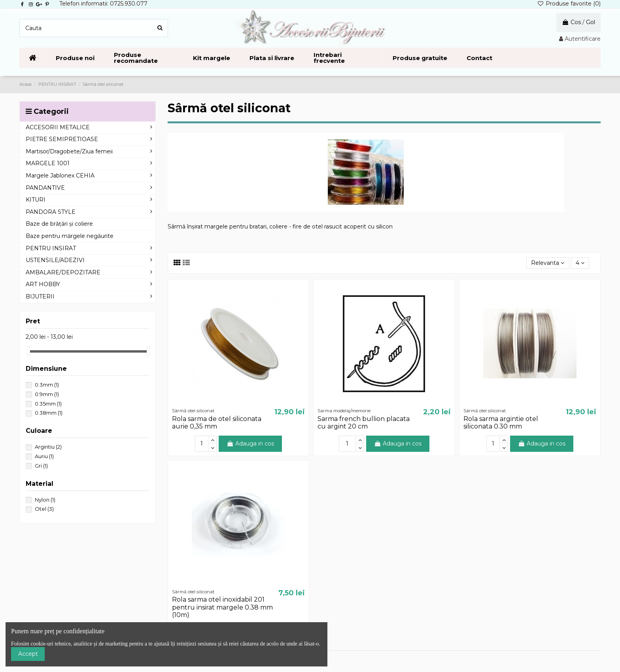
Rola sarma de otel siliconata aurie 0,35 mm (217, 423)
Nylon (45, 500)
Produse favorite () (569, 4)
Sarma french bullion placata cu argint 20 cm (364, 423)
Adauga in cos (250, 444)
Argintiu (48, 447)
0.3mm (47, 385)
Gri (41, 466)
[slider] (28, 351)
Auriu (44, 456)
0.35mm (48, 404)
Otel (44, 509)
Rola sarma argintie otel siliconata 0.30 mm (501, 423)
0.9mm (47, 394)
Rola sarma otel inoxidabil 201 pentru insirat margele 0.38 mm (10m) (222, 607)
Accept (28, 654)
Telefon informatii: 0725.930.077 (103, 4)
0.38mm (49, 413)
